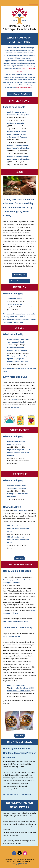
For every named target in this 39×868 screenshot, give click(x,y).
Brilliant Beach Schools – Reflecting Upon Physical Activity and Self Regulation (18, 134)
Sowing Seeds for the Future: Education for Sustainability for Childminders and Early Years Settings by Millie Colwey (19, 207)
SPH (16, 621)
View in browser (34, 4)
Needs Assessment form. (25, 88)
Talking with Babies (15, 298)
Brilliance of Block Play (16, 123)
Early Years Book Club (15, 377)
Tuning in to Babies (14, 304)
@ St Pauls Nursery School (17, 118)
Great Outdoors (15, 408)
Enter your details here (16, 685)
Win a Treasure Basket (11, 636)
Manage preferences (19, 864)
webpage (15, 399)
